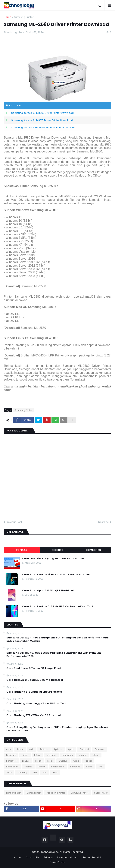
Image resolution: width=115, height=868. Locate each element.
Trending (22, 772)
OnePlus (63, 761)
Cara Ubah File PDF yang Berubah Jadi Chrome (53, 559)
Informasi (51, 755)
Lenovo (26, 761)
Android (44, 749)
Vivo (45, 772)
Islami (96, 755)
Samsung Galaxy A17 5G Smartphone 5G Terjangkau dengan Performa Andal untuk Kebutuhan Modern (57, 639)
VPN (35, 772)
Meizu (38, 761)
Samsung (75, 767)
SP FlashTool (58, 767)
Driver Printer (58, 862)
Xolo (55, 772)
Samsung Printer (24, 17)
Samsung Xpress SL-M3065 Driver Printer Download (42, 113)
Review (42, 767)
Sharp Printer (101, 793)
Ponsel (88, 761)
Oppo (76, 761)
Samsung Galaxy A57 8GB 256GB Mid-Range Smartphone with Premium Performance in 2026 (54, 655)
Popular (22, 550)
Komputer (11, 761)
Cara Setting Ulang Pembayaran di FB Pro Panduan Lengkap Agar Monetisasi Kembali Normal (57, 729)
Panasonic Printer (56, 793)
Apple (71, 749)
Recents (57, 550)
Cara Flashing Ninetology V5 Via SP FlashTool (36, 703)
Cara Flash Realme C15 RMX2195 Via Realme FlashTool (57, 606)
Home (8, 17)
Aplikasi (58, 749)
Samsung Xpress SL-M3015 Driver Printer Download (42, 120)
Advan (20, 749)
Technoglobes (50, 852)
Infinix (37, 755)
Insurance (67, 755)
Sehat (89, 767)
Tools (9, 772)
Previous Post (14, 522)
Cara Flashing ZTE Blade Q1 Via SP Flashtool (35, 692)
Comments (93, 550)
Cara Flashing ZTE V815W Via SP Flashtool (34, 715)
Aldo (32, 749)
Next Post (104, 522)
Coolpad (84, 749)
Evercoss (99, 749)
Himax (25, 755)
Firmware (11, 755)
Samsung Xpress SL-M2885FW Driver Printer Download (44, 128)
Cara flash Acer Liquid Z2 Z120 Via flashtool (35, 680)
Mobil (50, 761)
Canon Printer (34, 793)
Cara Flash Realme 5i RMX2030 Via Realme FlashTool (57, 575)
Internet (83, 755)
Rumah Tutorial (92, 857)
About (18, 857)
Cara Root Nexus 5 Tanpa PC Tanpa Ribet (34, 668)
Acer (9, 749)
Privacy (48, 857)
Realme (28, 767)
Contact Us (33, 857)
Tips (100, 767)
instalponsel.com (68, 857)
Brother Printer (13, 793)
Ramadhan (12, 767)
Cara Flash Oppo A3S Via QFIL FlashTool (48, 591)
